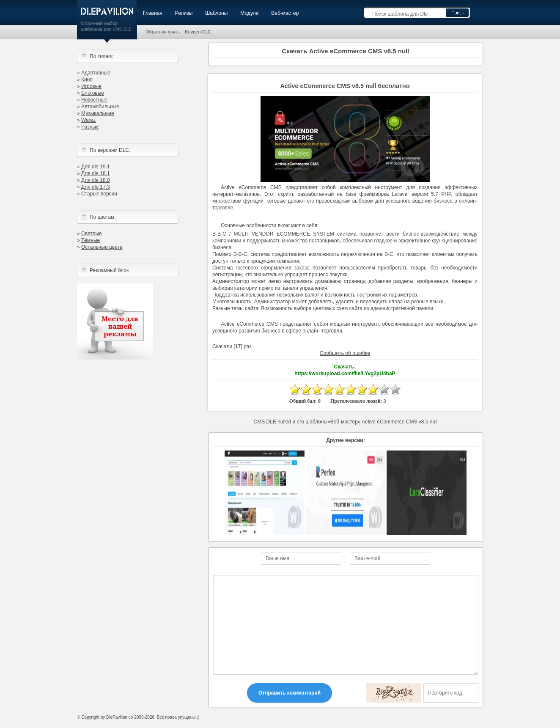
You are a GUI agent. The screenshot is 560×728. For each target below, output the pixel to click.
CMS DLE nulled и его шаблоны (290, 422)
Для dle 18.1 (96, 173)
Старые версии (99, 194)
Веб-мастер (285, 13)
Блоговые (93, 93)
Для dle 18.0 (96, 180)
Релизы (184, 13)
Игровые (91, 86)
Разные (90, 127)
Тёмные (91, 240)
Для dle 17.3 (96, 187)
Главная (153, 13)
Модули (249, 13)
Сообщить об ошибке (345, 353)
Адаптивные (96, 73)
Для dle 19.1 (96, 167)
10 (395, 389)
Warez (88, 120)
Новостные (94, 100)
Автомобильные (100, 107)
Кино (87, 80)
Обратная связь (163, 32)
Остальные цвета (102, 247)
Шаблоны (216, 13)
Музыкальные (98, 113)
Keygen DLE (198, 32)
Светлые (92, 234)
